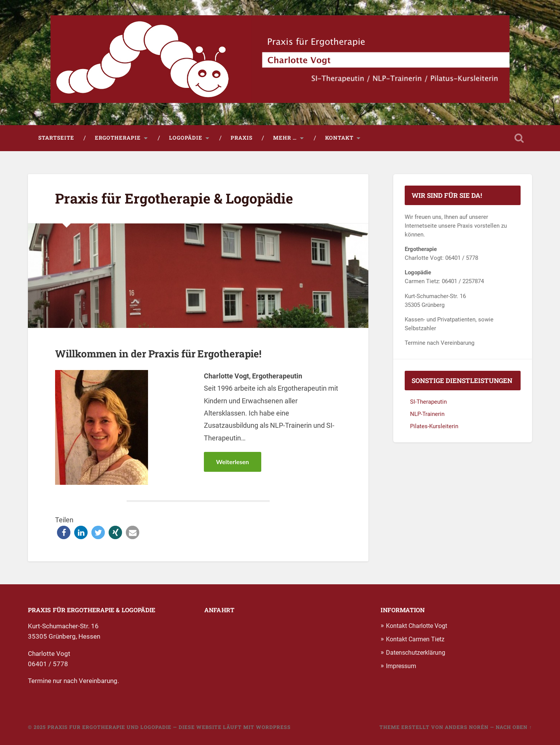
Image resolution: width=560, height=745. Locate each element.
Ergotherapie (118, 138)
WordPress (273, 727)
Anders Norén (467, 727)
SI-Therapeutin (428, 402)
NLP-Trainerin (427, 414)
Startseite (56, 138)
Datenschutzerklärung (416, 653)
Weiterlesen (233, 462)
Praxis (242, 138)
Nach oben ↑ (514, 727)
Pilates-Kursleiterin (434, 426)
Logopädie (186, 138)
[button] (64, 532)
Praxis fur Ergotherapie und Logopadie (109, 727)
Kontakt (339, 138)
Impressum (401, 666)
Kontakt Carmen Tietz (415, 639)
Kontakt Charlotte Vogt (417, 626)
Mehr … (285, 138)
